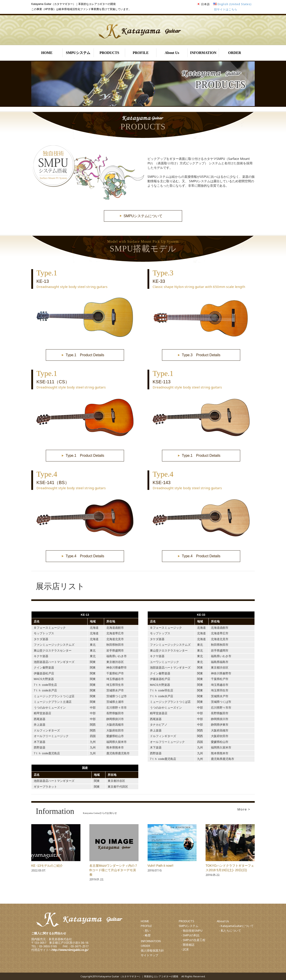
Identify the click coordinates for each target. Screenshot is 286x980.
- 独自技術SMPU (192, 931)
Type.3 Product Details (201, 355)
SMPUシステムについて (143, 216)
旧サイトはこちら (226, 9)
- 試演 (185, 949)
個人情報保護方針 (152, 950)
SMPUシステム (78, 53)
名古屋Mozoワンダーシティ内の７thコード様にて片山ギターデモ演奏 (114, 870)
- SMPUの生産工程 (193, 940)
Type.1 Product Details (85, 355)
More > (244, 809)
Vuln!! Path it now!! (160, 866)
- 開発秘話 (188, 945)
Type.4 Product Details (85, 556)
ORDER (235, 53)
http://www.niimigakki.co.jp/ (70, 950)
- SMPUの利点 (190, 935)
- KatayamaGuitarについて (236, 926)
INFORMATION (203, 53)
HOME (47, 53)
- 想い (147, 931)
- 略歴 (147, 935)
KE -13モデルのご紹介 (47, 866)
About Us (172, 53)
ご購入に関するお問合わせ (49, 933)
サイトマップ (149, 955)
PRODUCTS (109, 53)
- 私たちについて (230, 931)
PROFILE (141, 53)
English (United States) (234, 4)
